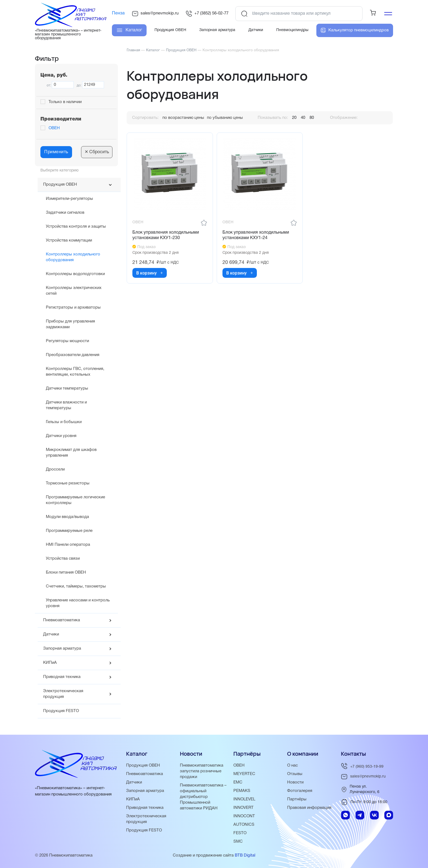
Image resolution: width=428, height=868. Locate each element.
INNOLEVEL (244, 799)
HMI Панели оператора (68, 545)
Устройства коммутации (69, 240)
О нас (292, 765)
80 (312, 118)
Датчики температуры (67, 388)
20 (294, 118)
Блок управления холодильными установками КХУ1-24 (256, 235)
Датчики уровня (61, 436)
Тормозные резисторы (68, 483)
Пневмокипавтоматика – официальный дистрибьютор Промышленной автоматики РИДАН (203, 797)
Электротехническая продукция (63, 694)
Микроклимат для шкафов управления (71, 453)
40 (303, 118)
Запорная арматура (62, 649)
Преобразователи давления (73, 355)
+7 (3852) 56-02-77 (207, 14)
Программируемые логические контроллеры (75, 500)
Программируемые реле (69, 531)
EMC (238, 782)
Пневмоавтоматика (62, 620)
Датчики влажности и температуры (66, 405)
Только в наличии (65, 102)
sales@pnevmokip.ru (155, 14)
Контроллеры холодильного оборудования (73, 257)
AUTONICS (244, 825)
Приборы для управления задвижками (70, 324)
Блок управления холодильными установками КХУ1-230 (166, 235)
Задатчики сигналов (65, 213)
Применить (56, 152)
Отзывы (295, 774)
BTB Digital (245, 855)
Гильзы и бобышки (64, 422)
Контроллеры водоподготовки (75, 274)
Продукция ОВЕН (60, 185)
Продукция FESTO (61, 711)
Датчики (51, 634)
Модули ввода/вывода (67, 517)
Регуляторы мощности (67, 341)
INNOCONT (244, 816)
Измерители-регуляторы (69, 199)
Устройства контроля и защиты (76, 227)
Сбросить (97, 152)
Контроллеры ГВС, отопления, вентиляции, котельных (75, 372)
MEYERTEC (244, 774)
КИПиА (50, 663)
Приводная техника (62, 677)
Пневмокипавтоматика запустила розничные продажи (202, 771)
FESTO (240, 833)
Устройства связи (63, 559)
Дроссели (55, 469)
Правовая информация (309, 808)
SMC (238, 842)
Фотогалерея (300, 791)
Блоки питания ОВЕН (66, 572)
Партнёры (297, 799)
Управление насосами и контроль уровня (78, 603)
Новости (295, 782)
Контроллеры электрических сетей (74, 291)
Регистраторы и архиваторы (73, 308)
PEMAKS (242, 791)
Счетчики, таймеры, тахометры (76, 586)
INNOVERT (243, 808)
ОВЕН (54, 128)
